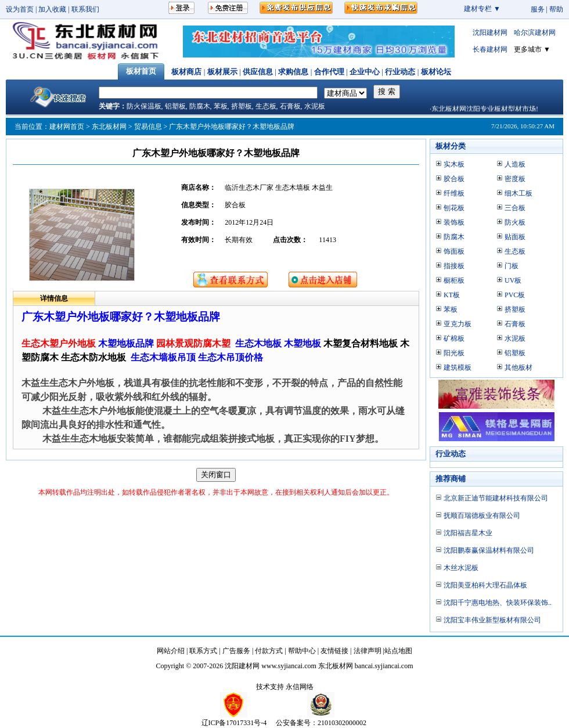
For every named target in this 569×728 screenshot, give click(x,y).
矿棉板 (454, 338)
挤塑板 (242, 106)
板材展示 (222, 72)
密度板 (515, 179)
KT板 (452, 295)
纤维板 (454, 193)
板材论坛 (436, 72)
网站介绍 (171, 651)
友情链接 (334, 651)
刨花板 (454, 208)
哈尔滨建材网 (535, 33)
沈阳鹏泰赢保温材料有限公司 (489, 550)
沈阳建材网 (490, 33)
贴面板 (515, 237)
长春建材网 (490, 49)
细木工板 (518, 193)
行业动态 (400, 72)
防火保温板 (144, 106)
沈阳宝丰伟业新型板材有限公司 (492, 620)
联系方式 (203, 651)
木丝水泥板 (461, 568)
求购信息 (293, 72)
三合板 (515, 208)
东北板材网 (109, 127)
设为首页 (20, 9)
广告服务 (236, 651)
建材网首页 (67, 127)
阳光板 (454, 353)
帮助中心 (302, 651)
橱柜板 (454, 280)
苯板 (221, 106)
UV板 (513, 280)
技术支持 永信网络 (285, 687)
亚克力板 (458, 324)
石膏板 (290, 106)
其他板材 (518, 367)
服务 (538, 9)
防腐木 (200, 106)
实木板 (454, 164)
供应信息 (258, 72)
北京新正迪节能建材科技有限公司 (496, 498)
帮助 (556, 9)
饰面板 (454, 251)
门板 (512, 266)
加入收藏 (52, 9)
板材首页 (141, 71)
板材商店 (186, 72)
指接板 (454, 266)
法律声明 (368, 651)
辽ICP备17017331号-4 (234, 723)
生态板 (266, 106)
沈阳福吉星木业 (468, 533)
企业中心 (365, 72)
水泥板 (315, 106)
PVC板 (515, 295)
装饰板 (454, 222)
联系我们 (85, 9)
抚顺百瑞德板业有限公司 (482, 516)
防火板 (515, 222)
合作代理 (329, 72)
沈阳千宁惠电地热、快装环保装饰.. (498, 603)
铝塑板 (175, 106)
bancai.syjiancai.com (384, 666)
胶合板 (454, 179)
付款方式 (269, 651)
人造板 (515, 164)
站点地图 (398, 651)
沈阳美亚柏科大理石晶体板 (485, 585)
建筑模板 (458, 367)
